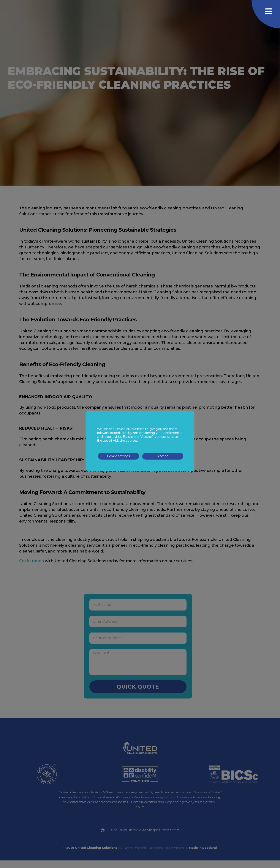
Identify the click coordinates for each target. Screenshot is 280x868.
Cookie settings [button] (118, 456)
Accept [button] (163, 456)
